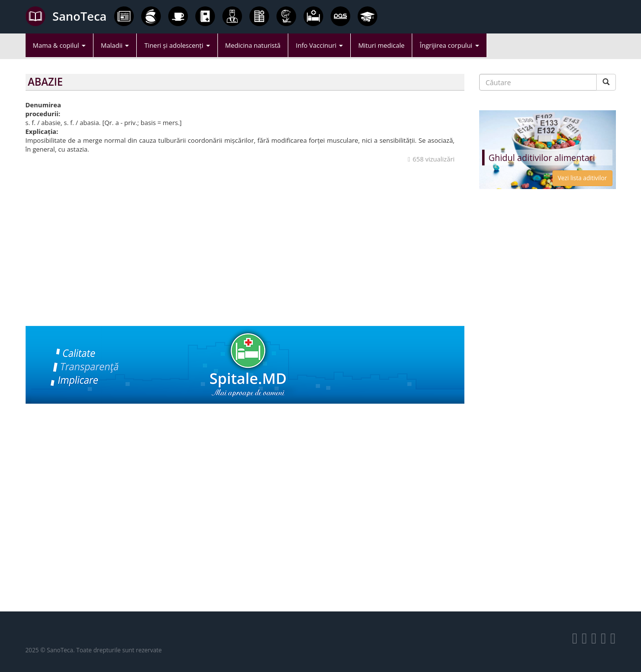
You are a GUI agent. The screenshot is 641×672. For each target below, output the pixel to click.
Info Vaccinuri (319, 45)
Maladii (115, 45)
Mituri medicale (381, 45)
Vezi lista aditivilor (582, 178)
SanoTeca (66, 16)
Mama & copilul (60, 45)
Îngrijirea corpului (449, 45)
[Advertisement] (245, 257)
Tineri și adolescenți (177, 45)
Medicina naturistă (253, 45)
